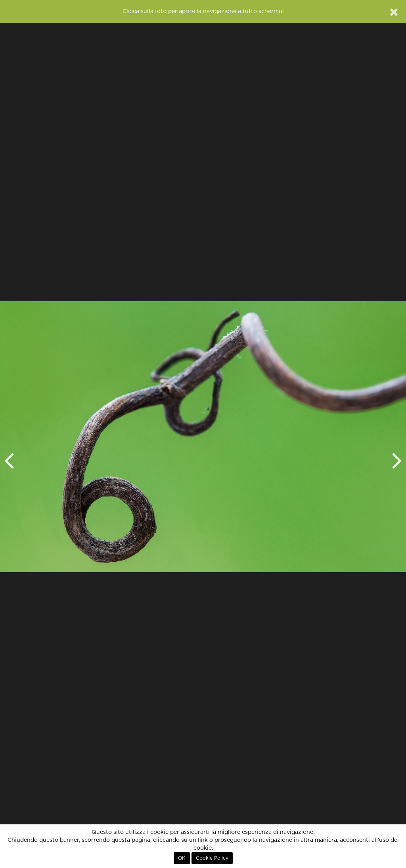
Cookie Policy (212, 858)
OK (182, 858)
